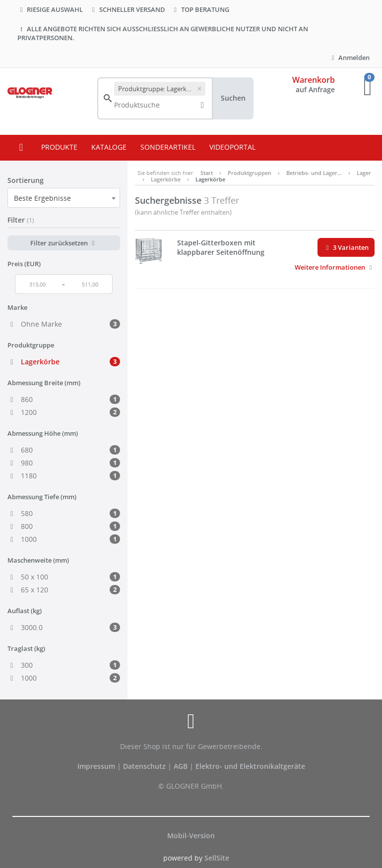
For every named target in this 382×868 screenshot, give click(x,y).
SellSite (217, 858)
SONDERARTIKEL (168, 147)
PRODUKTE (59, 147)
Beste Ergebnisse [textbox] (42, 198)
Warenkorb (314, 80)
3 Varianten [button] (346, 247)
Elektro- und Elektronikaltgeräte (250, 766)
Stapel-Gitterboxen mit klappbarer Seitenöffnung (221, 248)
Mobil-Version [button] (191, 836)
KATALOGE (109, 147)
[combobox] (64, 198)
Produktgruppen (250, 173)
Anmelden (349, 58)
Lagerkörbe (166, 179)
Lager (364, 173)
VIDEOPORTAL (232, 147)
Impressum (97, 766)
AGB (182, 766)
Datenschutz (144, 766)
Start (207, 173)
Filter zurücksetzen (64, 243)
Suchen (233, 98)
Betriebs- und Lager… (314, 173)
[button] (335, 267)
